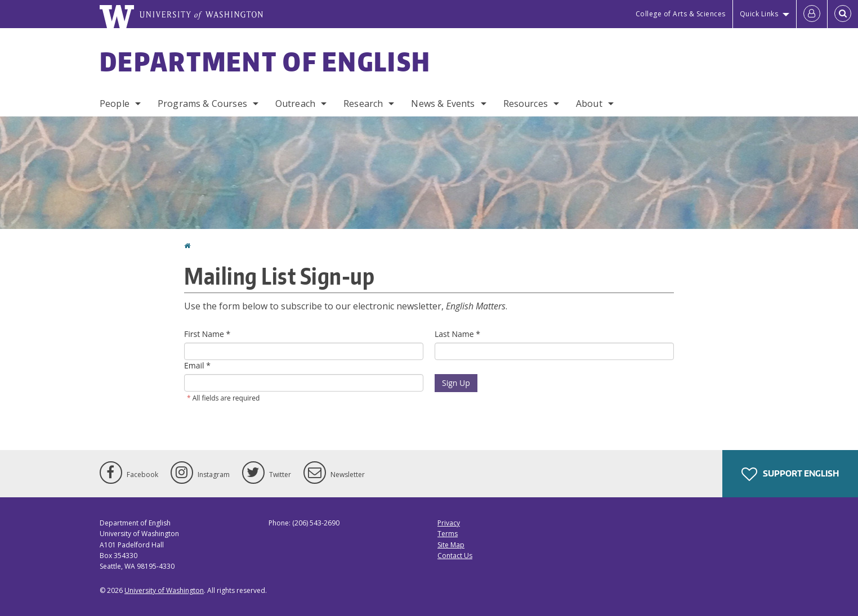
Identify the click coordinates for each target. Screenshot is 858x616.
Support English (790, 474)
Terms (448, 534)
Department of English (265, 61)
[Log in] (812, 14)
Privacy (449, 523)
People (115, 104)
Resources (526, 104)
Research (363, 104)
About (589, 104)
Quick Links (759, 14)
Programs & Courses (202, 104)
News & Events (443, 104)
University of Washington (164, 590)
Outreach (295, 104)
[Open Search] (843, 14)
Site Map (451, 545)
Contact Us (455, 556)
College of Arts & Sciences (681, 14)
